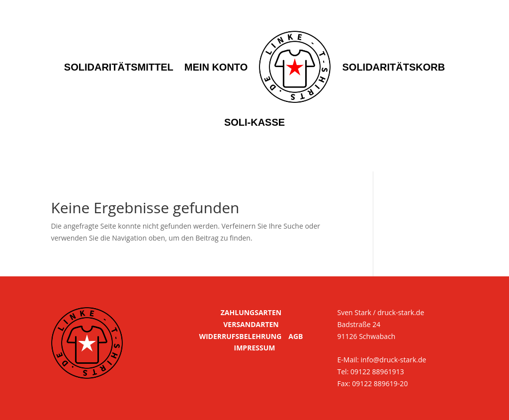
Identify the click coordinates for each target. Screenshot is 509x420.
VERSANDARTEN (251, 324)
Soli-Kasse (254, 122)
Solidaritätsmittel (119, 67)
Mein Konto (216, 67)
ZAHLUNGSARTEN (251, 312)
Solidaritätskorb (393, 67)
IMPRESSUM (255, 348)
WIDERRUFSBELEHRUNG (240, 336)
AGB (296, 336)
